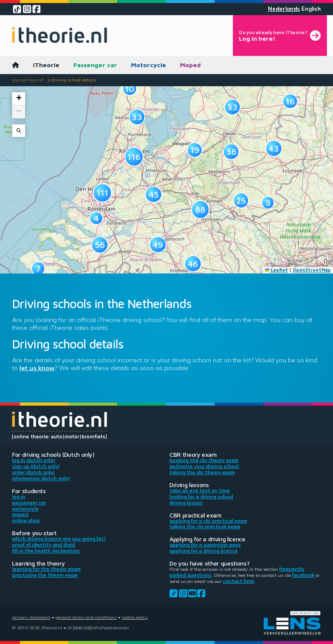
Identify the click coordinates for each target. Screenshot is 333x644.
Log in (19, 497)
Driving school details (73, 80)
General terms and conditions (86, 617)
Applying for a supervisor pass (205, 545)
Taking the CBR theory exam (202, 472)
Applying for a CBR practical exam (208, 521)
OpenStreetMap (312, 270)
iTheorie (46, 65)
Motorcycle (149, 65)
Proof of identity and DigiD (44, 545)
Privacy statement (31, 617)
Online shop (26, 520)
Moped (190, 65)
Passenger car (95, 65)
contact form (238, 581)
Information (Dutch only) (41, 478)
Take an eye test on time (200, 491)
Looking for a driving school (201, 497)
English (311, 9)
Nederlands (284, 9)
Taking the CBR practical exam (205, 527)
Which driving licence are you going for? (59, 539)
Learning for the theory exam (46, 569)
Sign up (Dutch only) (36, 466)
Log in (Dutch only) (34, 460)
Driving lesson (186, 503)
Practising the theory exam (45, 575)
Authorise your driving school (204, 466)
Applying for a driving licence (204, 551)
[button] (96, 218)
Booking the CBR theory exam (204, 460)
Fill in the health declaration (46, 551)
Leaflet (277, 270)
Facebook (303, 575)
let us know (37, 368)
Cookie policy (135, 617)
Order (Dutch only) (33, 472)
